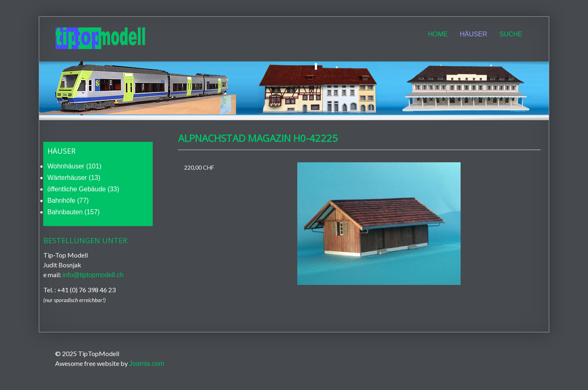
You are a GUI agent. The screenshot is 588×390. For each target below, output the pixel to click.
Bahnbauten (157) (73, 212)
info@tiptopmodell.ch (93, 275)
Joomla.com (147, 364)
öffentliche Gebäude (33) (83, 189)
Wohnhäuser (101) (74, 166)
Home (438, 34)
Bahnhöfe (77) (68, 201)
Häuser (473, 34)
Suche (511, 34)
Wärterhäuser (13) (74, 178)
